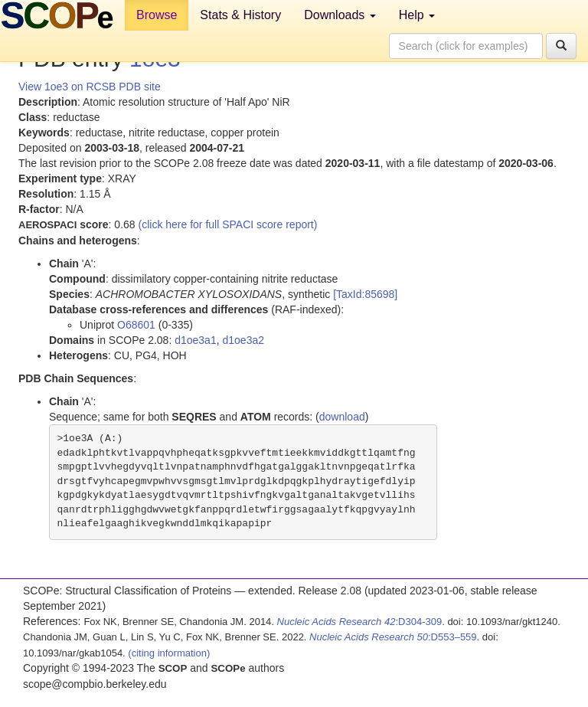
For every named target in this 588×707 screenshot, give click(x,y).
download (342, 417)
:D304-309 (360, 622)
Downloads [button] (340, 15)
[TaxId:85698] (365, 294)
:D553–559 (393, 637)
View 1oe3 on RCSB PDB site (90, 87)
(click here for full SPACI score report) (228, 224)
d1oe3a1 (196, 340)
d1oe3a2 (243, 340)
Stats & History (240, 15)
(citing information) (169, 653)
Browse (157, 15)
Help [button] (417, 15)
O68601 (136, 325)
